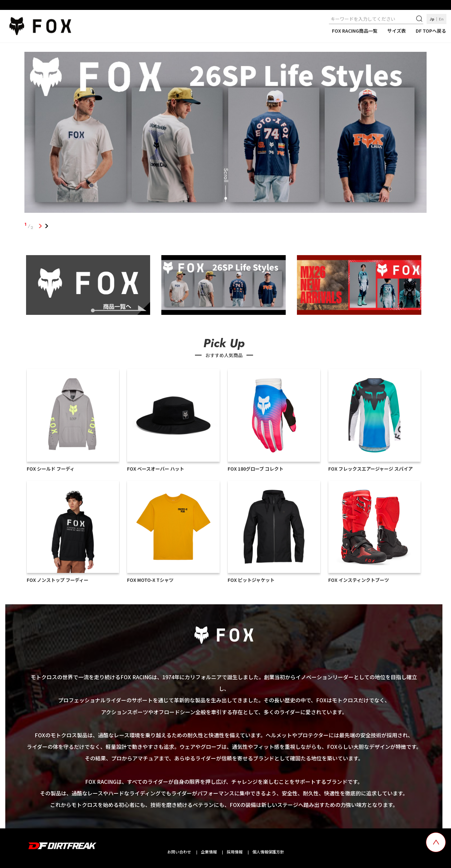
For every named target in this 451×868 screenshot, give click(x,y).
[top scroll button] (436, 842)
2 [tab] (46, 226)
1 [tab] (40, 226)
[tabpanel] (225, 134)
